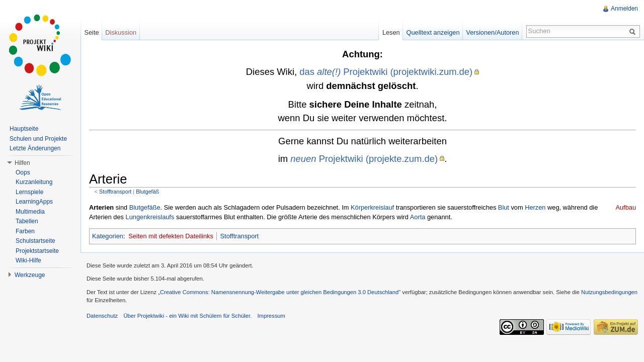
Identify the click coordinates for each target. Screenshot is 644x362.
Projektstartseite (37, 251)
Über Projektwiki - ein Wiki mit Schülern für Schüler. (187, 316)
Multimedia (30, 212)
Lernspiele (29, 192)
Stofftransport (115, 192)
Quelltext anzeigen (433, 32)
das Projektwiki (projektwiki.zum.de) (386, 72)
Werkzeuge (30, 275)
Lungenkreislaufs (150, 217)
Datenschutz (102, 316)
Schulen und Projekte (38, 139)
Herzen (535, 207)
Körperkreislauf (372, 207)
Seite (91, 32)
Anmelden (624, 9)
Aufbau (626, 207)
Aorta (418, 217)
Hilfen (22, 163)
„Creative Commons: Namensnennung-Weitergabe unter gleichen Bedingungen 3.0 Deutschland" (279, 292)
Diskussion (121, 32)
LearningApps (34, 202)
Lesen (391, 32)
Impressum (271, 316)
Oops (23, 172)
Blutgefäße (145, 207)
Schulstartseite (35, 241)
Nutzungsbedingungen (609, 292)
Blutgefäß (147, 192)
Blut (504, 207)
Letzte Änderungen (35, 148)
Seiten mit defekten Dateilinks (171, 236)
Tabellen (27, 221)
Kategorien (108, 236)
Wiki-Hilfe (28, 260)
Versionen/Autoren (492, 32)
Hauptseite (24, 129)
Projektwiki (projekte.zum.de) (364, 159)
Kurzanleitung (34, 182)
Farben (25, 231)
